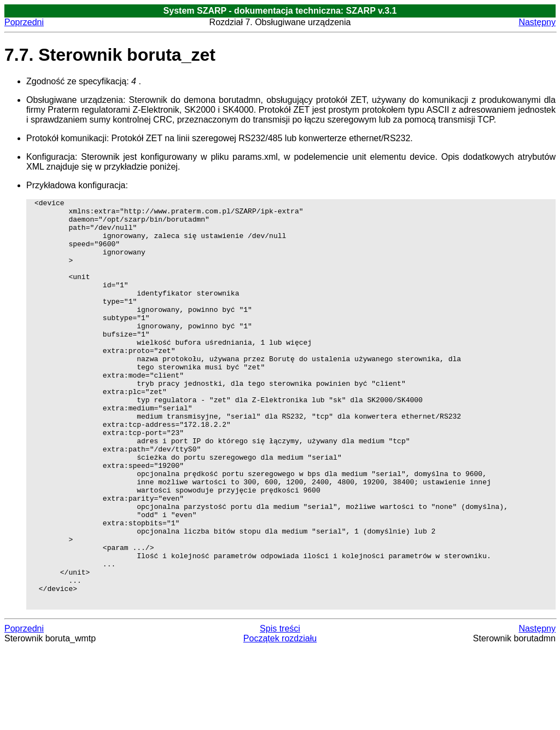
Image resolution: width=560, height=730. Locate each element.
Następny (537, 22)
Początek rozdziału (280, 720)
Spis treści (280, 711)
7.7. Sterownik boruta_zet (110, 55)
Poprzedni (24, 22)
